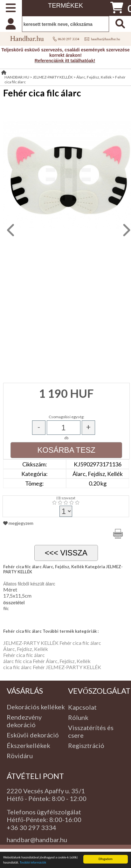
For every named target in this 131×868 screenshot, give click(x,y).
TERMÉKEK (65, 5)
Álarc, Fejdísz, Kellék (94, 77)
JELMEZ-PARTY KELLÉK (53, 77)
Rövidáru (20, 756)
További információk (33, 862)
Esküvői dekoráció (33, 735)
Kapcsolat (82, 707)
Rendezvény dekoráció (24, 721)
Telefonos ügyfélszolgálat (44, 812)
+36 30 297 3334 (31, 827)
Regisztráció (86, 745)
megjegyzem (18, 523)
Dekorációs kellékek (36, 707)
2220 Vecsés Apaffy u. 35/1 (46, 791)
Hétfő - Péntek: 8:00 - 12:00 (47, 798)
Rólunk (78, 717)
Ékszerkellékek (28, 745)
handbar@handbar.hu (37, 840)
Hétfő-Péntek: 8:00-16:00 (44, 819)
